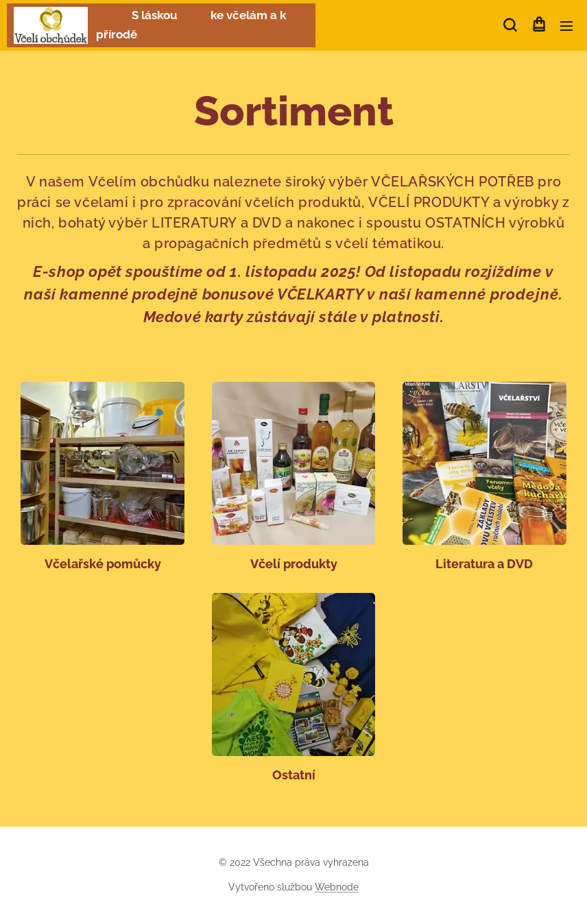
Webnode (337, 887)
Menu (566, 26)
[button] (510, 25)
